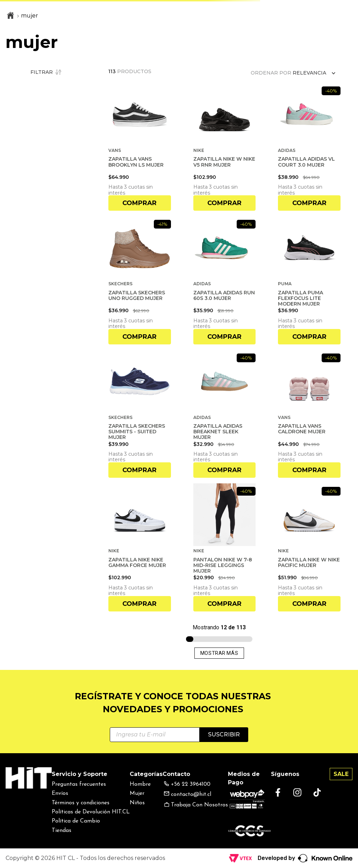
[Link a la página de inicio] (10, 16)
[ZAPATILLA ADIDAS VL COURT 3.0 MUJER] (309, 147)
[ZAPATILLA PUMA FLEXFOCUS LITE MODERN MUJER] (309, 280)
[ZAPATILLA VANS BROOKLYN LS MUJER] (140, 147)
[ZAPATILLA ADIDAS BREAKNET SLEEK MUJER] (225, 414)
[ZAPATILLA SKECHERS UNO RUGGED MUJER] (140, 280)
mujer (30, 16)
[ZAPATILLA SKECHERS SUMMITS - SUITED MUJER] (140, 414)
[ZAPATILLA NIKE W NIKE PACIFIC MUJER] (309, 547)
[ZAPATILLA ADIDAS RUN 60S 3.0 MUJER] (225, 280)
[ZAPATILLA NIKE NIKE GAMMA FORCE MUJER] (140, 547)
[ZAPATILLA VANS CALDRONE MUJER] (309, 414)
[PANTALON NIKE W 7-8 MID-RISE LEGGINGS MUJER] (225, 547)
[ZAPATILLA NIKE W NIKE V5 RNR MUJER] (225, 147)
